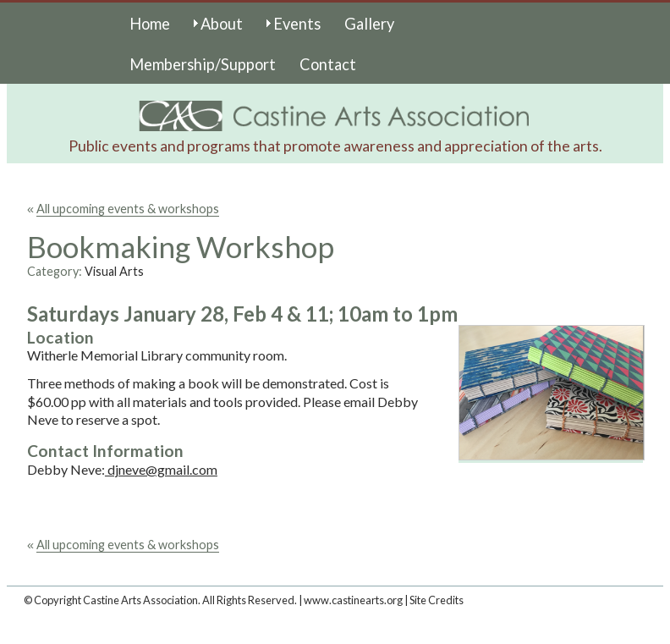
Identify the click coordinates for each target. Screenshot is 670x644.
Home (150, 24)
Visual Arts (114, 271)
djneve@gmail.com (161, 469)
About (222, 24)
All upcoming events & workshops (128, 209)
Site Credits (437, 600)
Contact (328, 64)
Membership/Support (203, 64)
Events (297, 24)
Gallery (369, 24)
